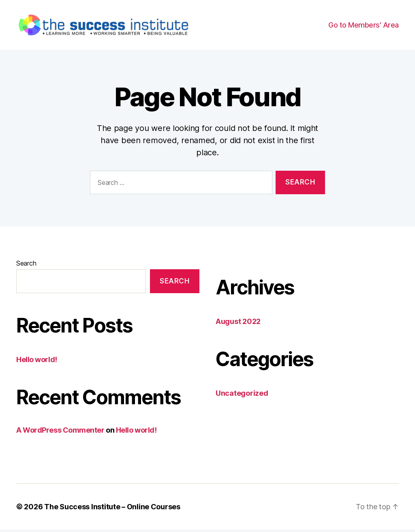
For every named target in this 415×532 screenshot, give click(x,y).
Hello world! (37, 362)
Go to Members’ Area (364, 26)
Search (26, 266)
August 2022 (238, 324)
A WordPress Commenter (60, 432)
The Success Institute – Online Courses (112, 509)
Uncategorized (242, 396)
